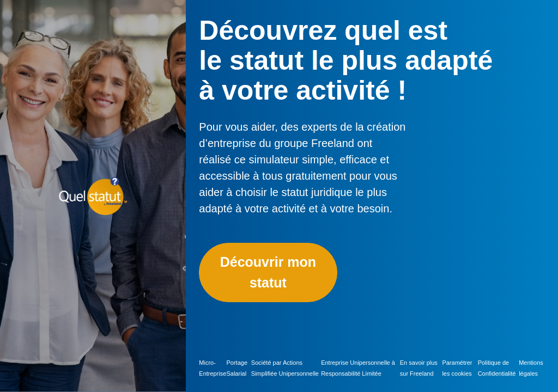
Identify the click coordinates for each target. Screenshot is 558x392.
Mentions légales (531, 368)
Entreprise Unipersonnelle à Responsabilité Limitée (358, 368)
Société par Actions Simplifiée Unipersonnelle (285, 368)
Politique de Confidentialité (497, 368)
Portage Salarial (237, 368)
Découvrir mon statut (268, 272)
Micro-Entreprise (213, 368)
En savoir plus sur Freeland (419, 368)
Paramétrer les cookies (457, 368)
